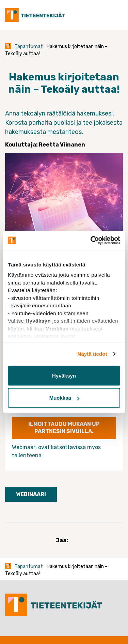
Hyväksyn (64, 375)
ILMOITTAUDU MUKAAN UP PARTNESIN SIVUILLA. (64, 428)
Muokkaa (64, 398)
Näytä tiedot (92, 354)
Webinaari (31, 494)
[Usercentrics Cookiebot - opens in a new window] (91, 241)
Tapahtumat (29, 47)
